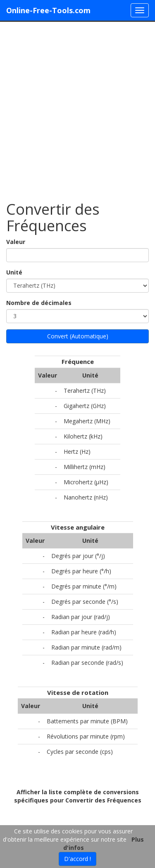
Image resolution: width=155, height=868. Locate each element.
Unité (14, 272)
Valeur (16, 242)
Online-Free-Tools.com (48, 10)
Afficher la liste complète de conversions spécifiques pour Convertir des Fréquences (78, 796)
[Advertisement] (77, 107)
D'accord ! (77, 859)
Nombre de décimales (39, 303)
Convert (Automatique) (78, 336)
